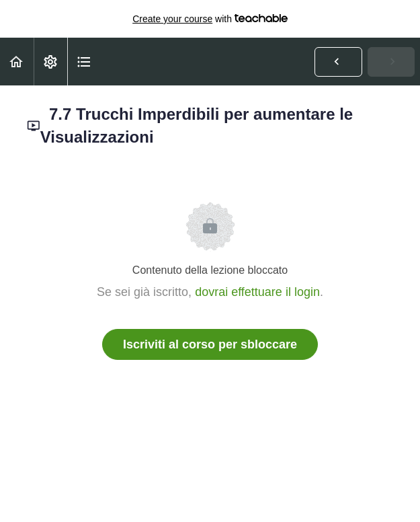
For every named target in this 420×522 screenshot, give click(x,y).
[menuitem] (50, 62)
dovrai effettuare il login (257, 292)
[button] (17, 62)
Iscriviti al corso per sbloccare (210, 344)
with (210, 19)
